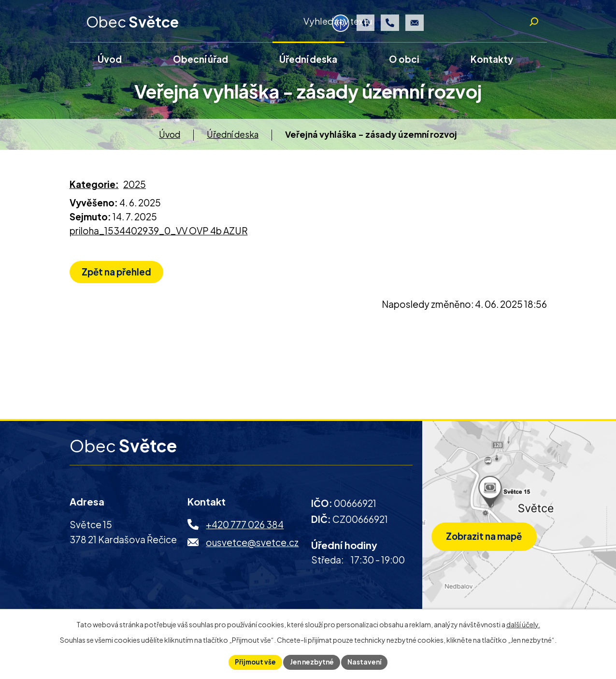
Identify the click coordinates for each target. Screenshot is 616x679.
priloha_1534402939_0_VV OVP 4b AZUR (159, 234)
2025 (135, 188)
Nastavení (367, 662)
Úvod (170, 137)
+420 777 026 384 (245, 528)
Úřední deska (233, 137)
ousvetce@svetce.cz (252, 546)
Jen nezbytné (312, 662)
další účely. (523, 623)
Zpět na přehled (119, 276)
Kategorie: (94, 188)
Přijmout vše (253, 662)
